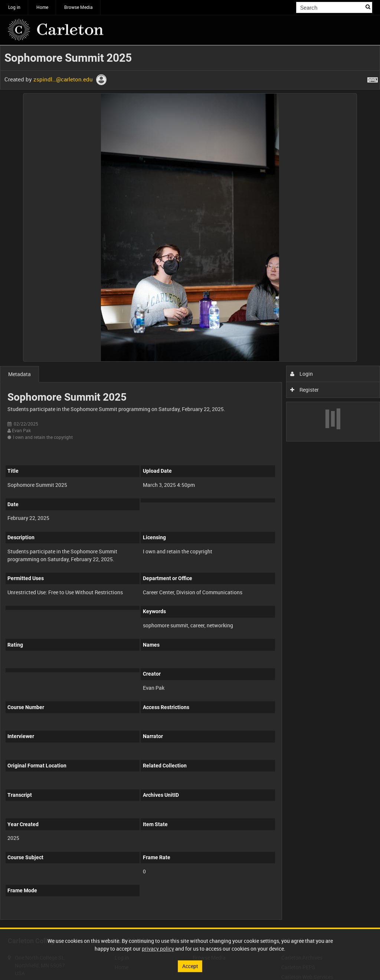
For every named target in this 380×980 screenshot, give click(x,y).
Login (302, 374)
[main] (190, 486)
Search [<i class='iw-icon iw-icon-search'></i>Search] (368, 7)
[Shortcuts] (373, 78)
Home (42, 7)
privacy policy (158, 949)
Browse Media (78, 7)
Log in (14, 7)
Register (304, 390)
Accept (190, 966)
